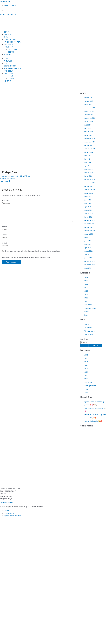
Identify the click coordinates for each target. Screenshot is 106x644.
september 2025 (90, 118)
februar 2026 (89, 101)
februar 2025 (89, 132)
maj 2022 (88, 244)
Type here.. (6, 200)
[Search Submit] (84, 345)
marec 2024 (89, 169)
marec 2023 (89, 210)
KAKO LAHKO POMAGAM (13, 42)
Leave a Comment (8, 176)
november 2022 (90, 224)
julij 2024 (88, 156)
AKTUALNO (8, 34)
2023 (86, 291)
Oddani (22, 176)
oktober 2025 (89, 115)
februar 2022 (89, 255)
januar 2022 (88, 258)
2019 (86, 277)
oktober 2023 (89, 186)
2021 (86, 284)
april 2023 (88, 207)
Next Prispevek (6, 181)
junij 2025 (88, 128)
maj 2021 (88, 268)
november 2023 (90, 183)
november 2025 (90, 111)
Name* (4, 227)
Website (5, 243)
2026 (86, 301)
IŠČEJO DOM (8, 47)
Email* (4, 235)
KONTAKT (7, 54)
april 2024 (88, 166)
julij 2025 (88, 125)
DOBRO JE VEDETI (10, 40)
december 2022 (90, 220)
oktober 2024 (89, 145)
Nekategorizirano (90, 308)
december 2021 (90, 261)
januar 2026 (88, 104)
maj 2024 (88, 162)
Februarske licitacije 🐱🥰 (93, 421)
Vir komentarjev (90, 331)
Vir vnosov (88, 328)
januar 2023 (88, 217)
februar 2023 (89, 214)
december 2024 (90, 139)
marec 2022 (89, 251)
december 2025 (90, 108)
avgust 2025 (89, 122)
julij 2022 (88, 237)
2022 (86, 288)
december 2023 (90, 180)
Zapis (86, 315)
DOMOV (7, 32)
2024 (17, 176)
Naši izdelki (88, 305)
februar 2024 (89, 173)
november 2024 (90, 142)
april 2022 (88, 248)
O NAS (6, 37)
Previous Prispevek (7, 179)
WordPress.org (90, 335)
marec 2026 (89, 98)
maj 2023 (88, 203)
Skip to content (5, 1)
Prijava (87, 324)
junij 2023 (88, 200)
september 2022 (90, 231)
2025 (86, 298)
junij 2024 (88, 159)
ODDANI (11, 52)
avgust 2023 (89, 193)
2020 (86, 281)
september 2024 (90, 149)
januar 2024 (88, 176)
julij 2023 (88, 197)
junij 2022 (88, 241)
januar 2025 (88, 135)
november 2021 (90, 265)
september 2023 (90, 190)
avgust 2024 (89, 152)
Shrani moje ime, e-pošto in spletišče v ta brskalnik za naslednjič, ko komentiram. (32, 251)
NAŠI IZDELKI (9, 44)
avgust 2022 (89, 234)
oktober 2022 (89, 227)
